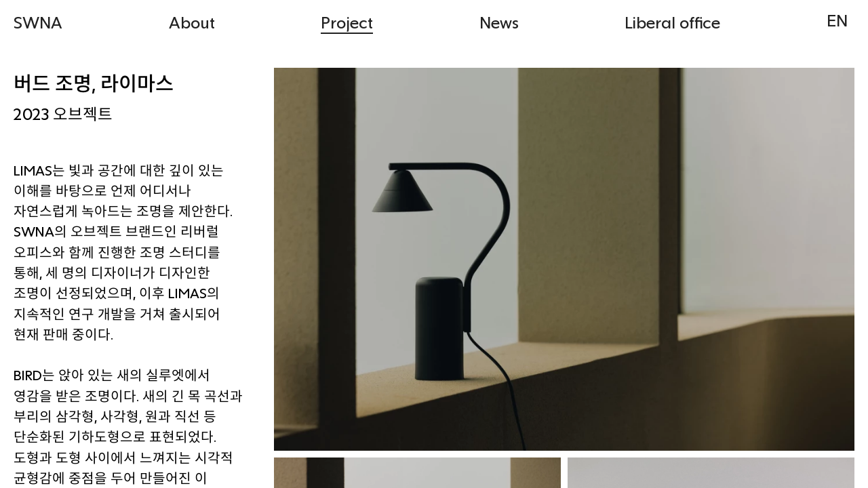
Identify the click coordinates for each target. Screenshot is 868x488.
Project (347, 22)
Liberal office (672, 22)
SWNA (38, 22)
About (192, 22)
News (499, 22)
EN (837, 20)
